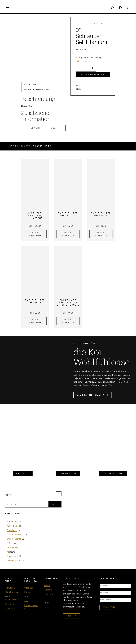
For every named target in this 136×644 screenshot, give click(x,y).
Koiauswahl (10, 588)
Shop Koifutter (11, 592)
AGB (26, 601)
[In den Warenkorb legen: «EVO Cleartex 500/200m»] (101, 234)
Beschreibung (30, 84)
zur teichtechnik (113, 473)
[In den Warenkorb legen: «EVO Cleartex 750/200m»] (35, 321)
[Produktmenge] (86, 68)
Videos (47, 585)
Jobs (27, 597)
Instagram (48, 594)
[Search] (112, 7)
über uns (72, 616)
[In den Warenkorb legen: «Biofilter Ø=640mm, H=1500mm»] (35, 234)
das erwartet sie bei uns (92, 395)
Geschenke (10, 604)
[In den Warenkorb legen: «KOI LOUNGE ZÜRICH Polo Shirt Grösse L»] (68, 321)
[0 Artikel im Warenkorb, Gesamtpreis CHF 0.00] (128, 7)
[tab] (30, 85)
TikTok (46, 603)
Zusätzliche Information (36, 90)
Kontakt (28, 592)
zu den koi (23, 473)
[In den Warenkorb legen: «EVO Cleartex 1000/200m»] (68, 234)
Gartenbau (10, 608)
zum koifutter (68, 473)
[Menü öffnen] (7, 7)
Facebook (48, 590)
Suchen (55, 504)
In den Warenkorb (93, 74)
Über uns (29, 588)
